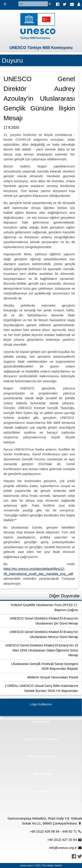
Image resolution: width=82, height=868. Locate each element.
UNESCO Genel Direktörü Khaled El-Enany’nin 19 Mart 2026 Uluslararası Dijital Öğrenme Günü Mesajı (42, 650)
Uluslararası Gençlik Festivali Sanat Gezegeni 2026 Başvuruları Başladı (45, 666)
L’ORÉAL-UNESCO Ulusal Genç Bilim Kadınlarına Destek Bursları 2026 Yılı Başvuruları (42, 688)
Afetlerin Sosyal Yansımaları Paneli (53, 677)
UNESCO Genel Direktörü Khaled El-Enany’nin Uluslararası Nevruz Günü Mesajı (44, 634)
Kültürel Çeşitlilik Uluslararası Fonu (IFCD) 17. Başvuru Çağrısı (44, 607)
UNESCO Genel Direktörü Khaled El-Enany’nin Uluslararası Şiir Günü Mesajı (44, 621)
